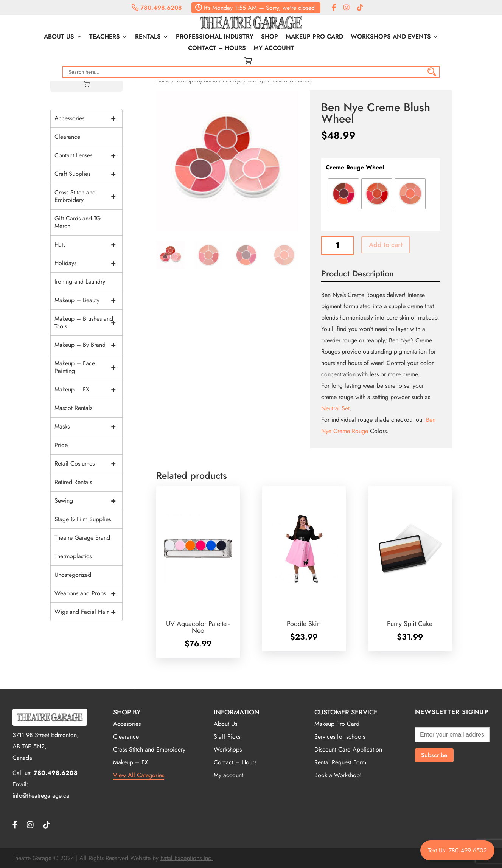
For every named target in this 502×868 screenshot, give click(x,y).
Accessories (89, 118)
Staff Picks (227, 737)
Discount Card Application (348, 749)
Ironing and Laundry (80, 282)
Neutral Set (335, 408)
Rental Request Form (340, 762)
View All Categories (139, 775)
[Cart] (87, 84)
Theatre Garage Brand (82, 538)
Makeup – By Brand (89, 345)
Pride (61, 445)
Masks (89, 427)
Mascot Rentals (73, 408)
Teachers (79, 37)
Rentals (122, 37)
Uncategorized (73, 575)
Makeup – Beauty (89, 300)
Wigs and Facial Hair (89, 612)
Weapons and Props (89, 593)
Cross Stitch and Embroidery (89, 196)
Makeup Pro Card (289, 37)
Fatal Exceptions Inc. (187, 858)
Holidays (89, 263)
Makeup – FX (89, 390)
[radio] (343, 194)
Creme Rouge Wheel (355, 167)
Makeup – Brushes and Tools (89, 323)
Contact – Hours (449, 37)
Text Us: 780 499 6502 (457, 850)
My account (248, 49)
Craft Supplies (89, 174)
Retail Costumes (89, 464)
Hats (89, 245)
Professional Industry (189, 37)
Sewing (89, 501)
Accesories (127, 724)
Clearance (67, 137)
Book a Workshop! (338, 775)
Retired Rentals (73, 482)
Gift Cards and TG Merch (78, 222)
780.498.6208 (157, 8)
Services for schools (340, 737)
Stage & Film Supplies (83, 519)
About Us (33, 37)
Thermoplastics (73, 556)
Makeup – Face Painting (89, 367)
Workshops (228, 749)
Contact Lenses (89, 155)
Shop (244, 37)
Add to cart (386, 245)
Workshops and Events (365, 37)
